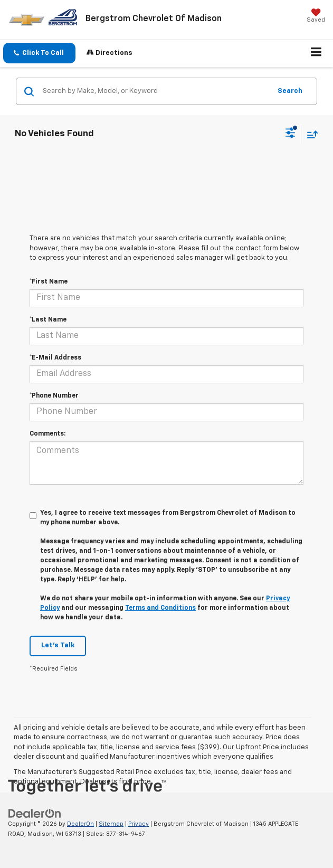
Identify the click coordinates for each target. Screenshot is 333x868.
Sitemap (111, 824)
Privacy (139, 824)
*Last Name (48, 320)
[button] (39, 53)
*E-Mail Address (55, 358)
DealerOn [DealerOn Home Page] (80, 824)
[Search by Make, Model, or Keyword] (155, 91)
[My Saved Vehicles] (316, 17)
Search (290, 91)
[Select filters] (291, 134)
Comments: (47, 434)
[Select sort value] (310, 134)
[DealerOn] (35, 814)
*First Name (49, 282)
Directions (110, 53)
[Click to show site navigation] (316, 53)
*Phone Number (54, 396)
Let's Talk (58, 645)
